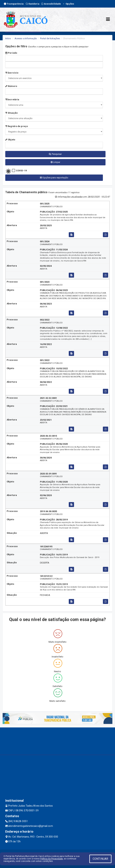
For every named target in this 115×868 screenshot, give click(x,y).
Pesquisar (55, 154)
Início (8, 38)
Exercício (12, 73)
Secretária (12, 99)
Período (11, 53)
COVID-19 (21, 171)
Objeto (10, 140)
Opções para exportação (54, 178)
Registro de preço (17, 126)
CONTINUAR (100, 859)
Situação (11, 113)
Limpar (55, 162)
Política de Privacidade (52, 859)
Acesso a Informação (26, 38)
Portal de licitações (50, 38)
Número (11, 86)
